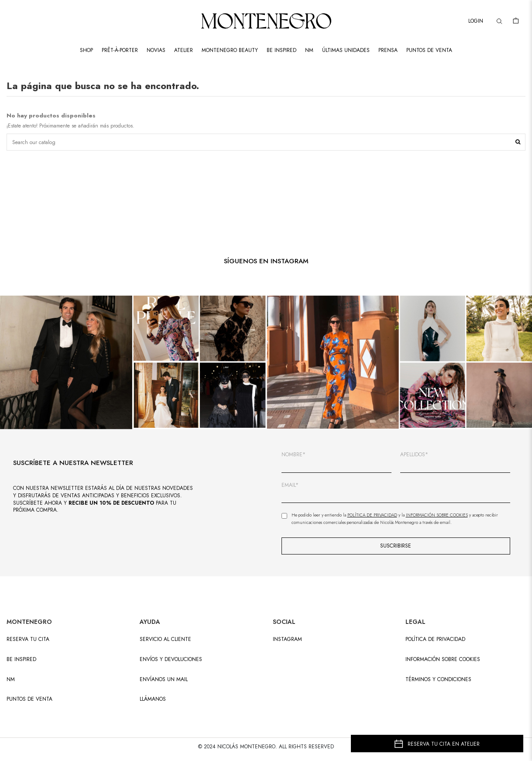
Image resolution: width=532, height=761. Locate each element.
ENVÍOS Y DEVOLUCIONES (171, 659)
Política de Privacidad (372, 515)
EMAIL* (290, 485)
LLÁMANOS (153, 699)
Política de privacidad (435, 639)
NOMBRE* (293, 455)
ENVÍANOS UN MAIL (164, 680)
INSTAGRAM (287, 639)
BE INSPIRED (21, 659)
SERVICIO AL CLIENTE (165, 639)
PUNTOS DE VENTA (29, 699)
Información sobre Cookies (437, 515)
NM (11, 680)
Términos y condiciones (438, 680)
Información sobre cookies (443, 659)
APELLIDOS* (414, 455)
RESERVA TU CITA (28, 639)
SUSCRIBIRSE (396, 546)
